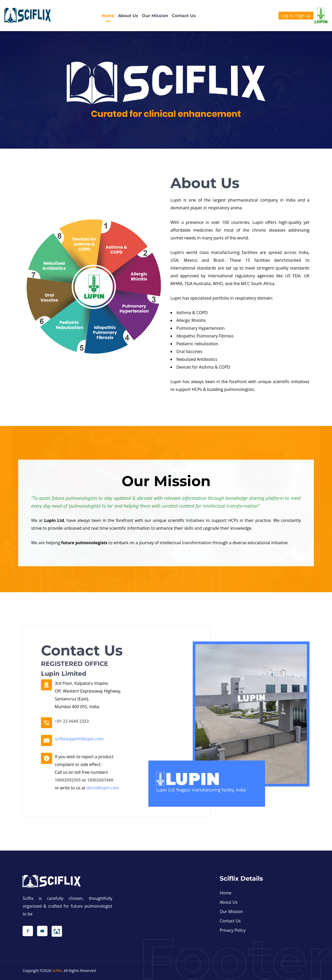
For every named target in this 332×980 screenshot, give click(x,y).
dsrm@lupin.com (103, 788)
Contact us (184, 16)
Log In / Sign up (296, 16)
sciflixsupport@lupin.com (79, 739)
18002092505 (68, 780)
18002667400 (100, 780)
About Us (128, 16)
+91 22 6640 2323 (72, 721)
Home (108, 16)
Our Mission (155, 16)
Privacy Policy (233, 930)
